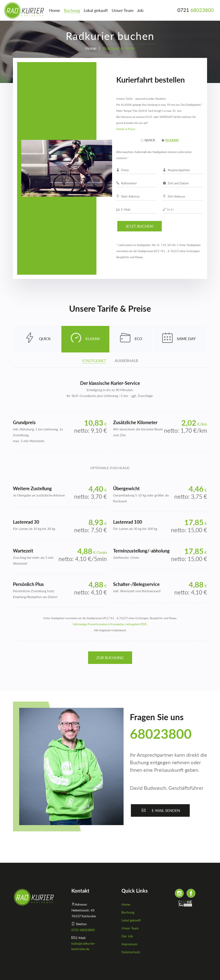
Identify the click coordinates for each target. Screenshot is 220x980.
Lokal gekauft (96, 10)
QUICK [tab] (38, 339)
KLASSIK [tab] (85, 339)
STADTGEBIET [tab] (94, 361)
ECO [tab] (131, 339)
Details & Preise (126, 129)
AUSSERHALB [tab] (126, 361)
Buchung (72, 10)
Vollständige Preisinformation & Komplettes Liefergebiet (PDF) (110, 624)
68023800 (161, 734)
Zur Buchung (110, 658)
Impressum (129, 944)
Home (55, 10)
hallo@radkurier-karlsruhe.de (84, 946)
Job (140, 10)
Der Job (127, 936)
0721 (196, 10)
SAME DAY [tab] (179, 339)
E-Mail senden (160, 810)
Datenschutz (131, 952)
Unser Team (123, 10)
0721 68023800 (83, 930)
